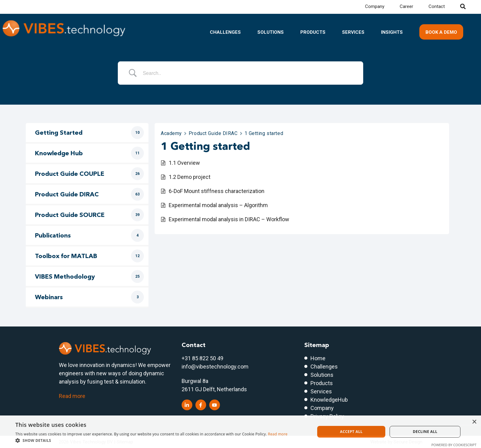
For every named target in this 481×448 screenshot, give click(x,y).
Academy (171, 133)
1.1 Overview (184, 163)
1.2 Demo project (190, 177)
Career (406, 6)
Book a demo (441, 32)
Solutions (271, 32)
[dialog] (240, 432)
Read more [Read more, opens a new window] (278, 434)
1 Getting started (264, 133)
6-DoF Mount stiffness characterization (217, 191)
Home (318, 358)
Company (375, 6)
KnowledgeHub (329, 400)
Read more (72, 396)
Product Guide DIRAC (213, 133)
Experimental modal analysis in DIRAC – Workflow (229, 219)
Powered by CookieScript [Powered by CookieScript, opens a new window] (454, 445)
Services (353, 32)
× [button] (474, 422)
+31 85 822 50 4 (201, 358)
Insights (392, 32)
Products (313, 32)
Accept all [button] (351, 432)
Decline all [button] (425, 432)
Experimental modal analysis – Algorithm (218, 205)
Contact (437, 6)
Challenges (225, 32)
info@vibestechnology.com (215, 367)
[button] (151, 440)
